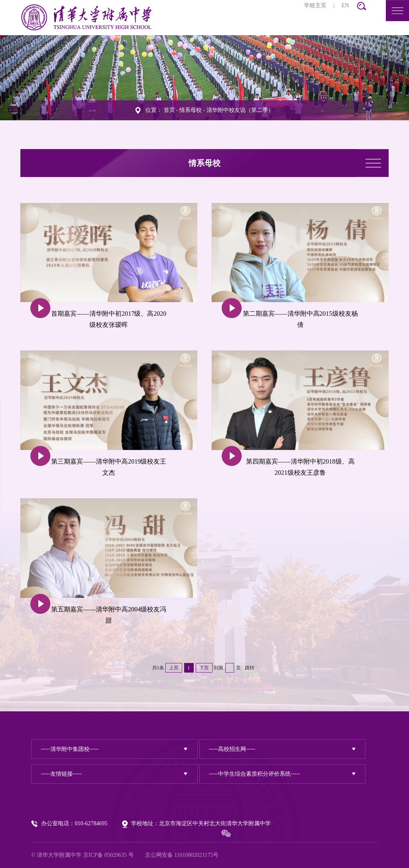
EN (345, 5)
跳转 (250, 668)
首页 (169, 110)
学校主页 (315, 5)
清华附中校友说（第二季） (240, 110)
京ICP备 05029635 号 (108, 855)
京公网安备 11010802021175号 (182, 855)
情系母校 (191, 110)
